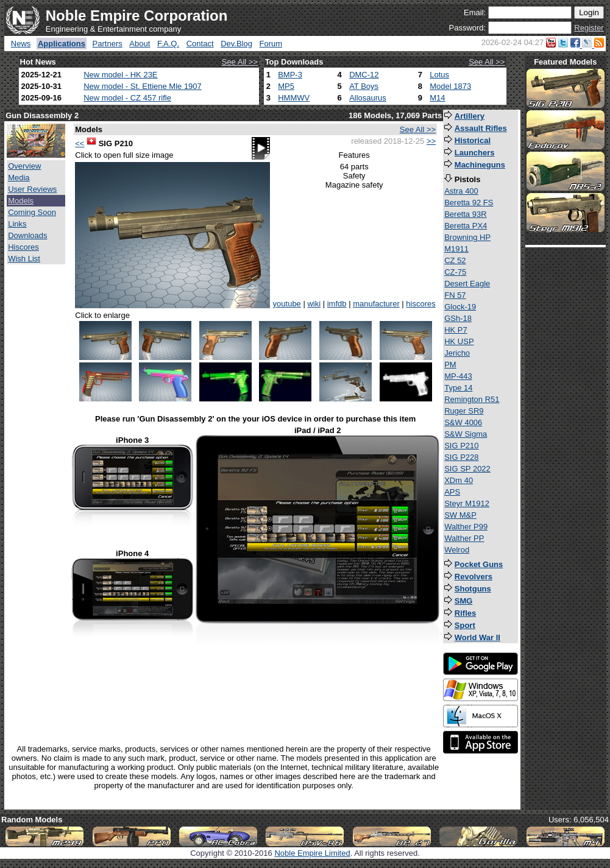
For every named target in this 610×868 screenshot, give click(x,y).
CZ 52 (455, 260)
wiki (314, 304)
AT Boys (364, 86)
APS (452, 492)
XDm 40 (459, 480)
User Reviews (32, 189)
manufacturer (376, 304)
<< (80, 143)
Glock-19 (460, 307)
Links (17, 224)
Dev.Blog (236, 44)
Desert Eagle (467, 284)
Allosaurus (368, 98)
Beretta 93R (465, 214)
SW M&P (460, 515)
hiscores (420, 304)
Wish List (24, 259)
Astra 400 (461, 191)
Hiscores (23, 247)
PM (450, 365)
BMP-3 (290, 75)
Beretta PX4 (466, 226)
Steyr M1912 (467, 503)
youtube (287, 304)
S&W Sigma (466, 434)
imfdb (337, 304)
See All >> (240, 62)
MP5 (286, 86)
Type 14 (458, 388)
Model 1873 (450, 86)
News (21, 44)
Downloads (27, 235)
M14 (437, 98)
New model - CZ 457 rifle (127, 98)
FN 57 (455, 295)
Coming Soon (32, 212)
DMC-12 (364, 75)
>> (431, 141)
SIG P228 (461, 457)
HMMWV (294, 98)
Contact (200, 44)
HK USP (459, 341)
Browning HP (467, 237)
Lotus (439, 75)
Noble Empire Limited (312, 853)
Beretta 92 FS (469, 203)
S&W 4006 (463, 422)
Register (589, 28)
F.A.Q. (168, 44)
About (140, 44)
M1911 (456, 249)
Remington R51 (472, 399)
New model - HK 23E (120, 75)
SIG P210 (461, 446)
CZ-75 (455, 272)
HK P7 (456, 330)
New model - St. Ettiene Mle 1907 (143, 86)
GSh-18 (458, 318)
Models (21, 201)
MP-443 (458, 376)
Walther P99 (466, 527)
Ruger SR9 (464, 411)
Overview (24, 166)
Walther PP (464, 538)
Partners (108, 44)
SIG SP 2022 (467, 469)
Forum (271, 44)
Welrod (457, 550)
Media (19, 178)
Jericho (457, 353)
